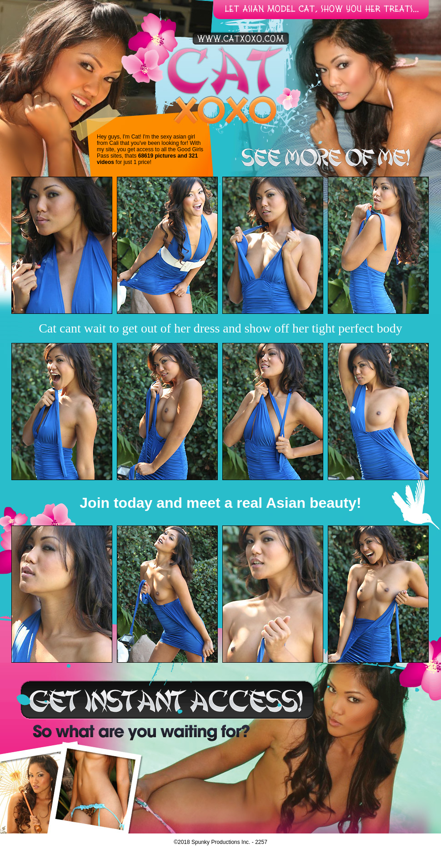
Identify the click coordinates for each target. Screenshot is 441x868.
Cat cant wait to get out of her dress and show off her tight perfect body (220, 328)
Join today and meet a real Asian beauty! (220, 503)
